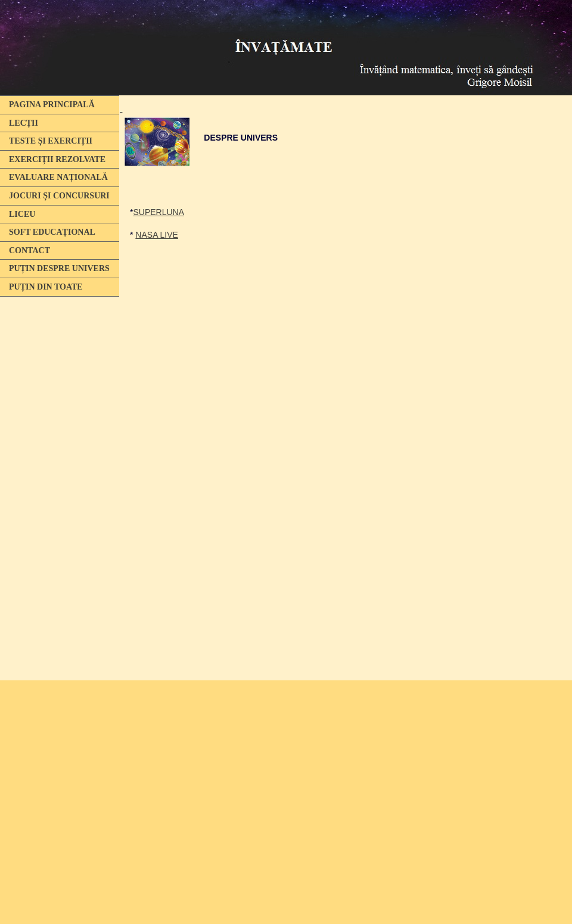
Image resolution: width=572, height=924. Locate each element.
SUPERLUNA (158, 212)
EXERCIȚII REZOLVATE (57, 159)
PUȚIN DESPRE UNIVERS (59, 268)
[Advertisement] (57, 484)
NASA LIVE (157, 235)
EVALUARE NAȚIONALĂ (58, 177)
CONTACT (29, 251)
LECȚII (24, 123)
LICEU (22, 214)
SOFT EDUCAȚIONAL (52, 232)
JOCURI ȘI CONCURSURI (59, 196)
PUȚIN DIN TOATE (46, 287)
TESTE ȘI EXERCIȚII (51, 141)
